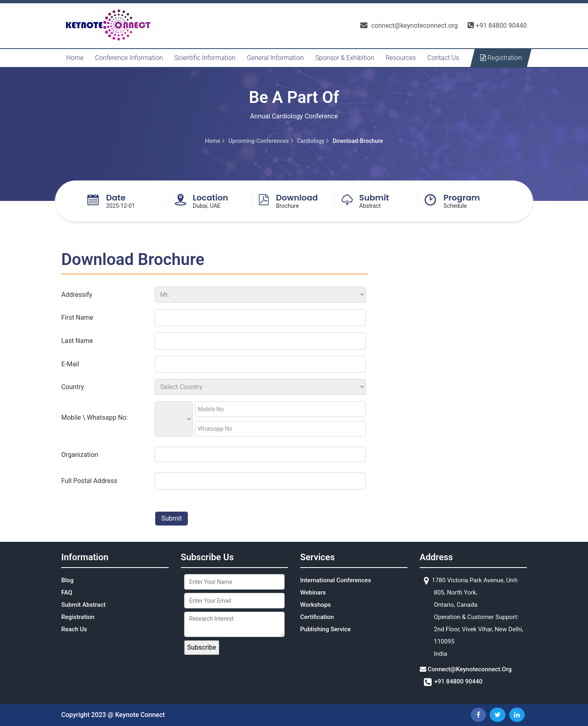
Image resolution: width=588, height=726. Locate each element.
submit (171, 518)
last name (77, 341)
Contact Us (443, 58)
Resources (401, 58)
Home (75, 58)
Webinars (313, 592)
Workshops (315, 605)
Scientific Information (205, 58)
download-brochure (358, 141)
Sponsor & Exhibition (345, 58)
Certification (317, 617)
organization (80, 455)
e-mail (70, 364)
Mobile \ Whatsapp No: (95, 418)
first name (77, 317)
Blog (67, 580)
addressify (77, 295)
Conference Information (129, 58)
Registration (501, 58)
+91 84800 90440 (497, 26)
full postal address (89, 481)
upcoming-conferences (258, 141)
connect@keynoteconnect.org (409, 26)
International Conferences (336, 580)
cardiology (311, 141)
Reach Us (74, 629)
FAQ (67, 592)
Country (73, 387)
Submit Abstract (84, 605)
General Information (275, 58)
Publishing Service (325, 629)
